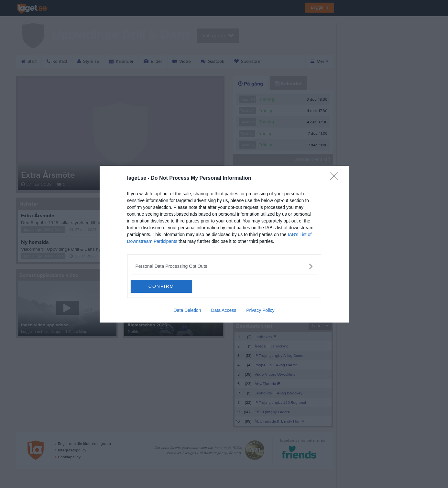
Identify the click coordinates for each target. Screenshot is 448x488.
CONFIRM (161, 286)
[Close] (336, 178)
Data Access (224, 310)
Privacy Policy (260, 310)
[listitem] (224, 266)
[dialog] (224, 244)
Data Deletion (187, 310)
